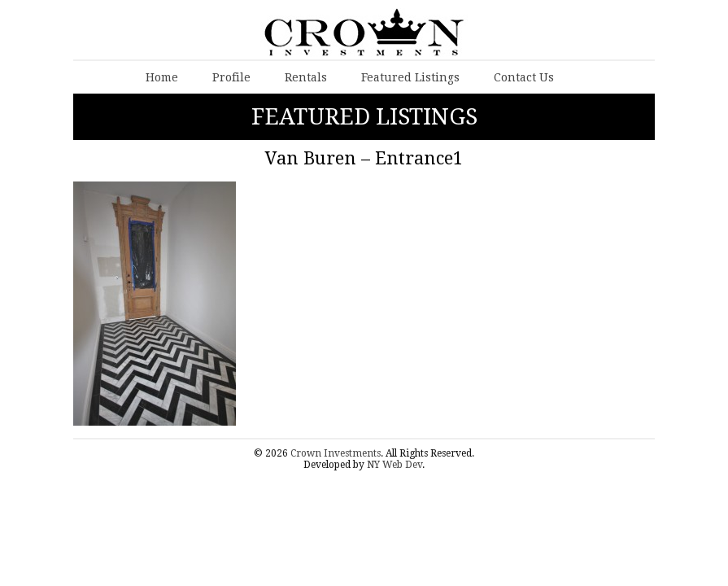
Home (162, 77)
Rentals (306, 77)
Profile (231, 77)
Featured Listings (410, 77)
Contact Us (524, 77)
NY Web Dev (395, 465)
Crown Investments (336, 453)
